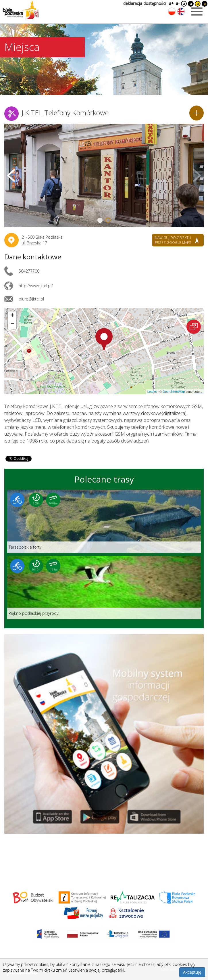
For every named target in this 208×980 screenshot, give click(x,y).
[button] (104, 340)
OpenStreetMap (174, 392)
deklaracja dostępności (145, 3)
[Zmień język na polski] (172, 12)
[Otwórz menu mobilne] (197, 12)
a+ (171, 3)
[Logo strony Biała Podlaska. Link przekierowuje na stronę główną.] (21, 10)
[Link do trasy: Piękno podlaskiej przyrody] (104, 587)
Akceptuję (192, 972)
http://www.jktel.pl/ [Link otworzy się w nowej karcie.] (36, 286)
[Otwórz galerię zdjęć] (104, 175)
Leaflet (152, 392)
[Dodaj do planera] (197, 113)
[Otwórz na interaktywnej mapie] (194, 327)
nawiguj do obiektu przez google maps (173, 240)
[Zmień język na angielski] (181, 12)
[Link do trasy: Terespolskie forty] (104, 521)
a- (178, 3)
